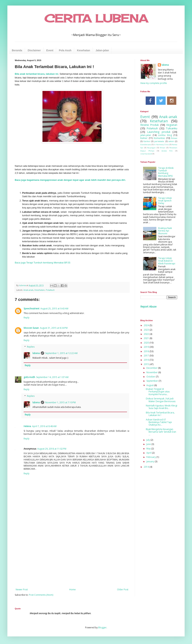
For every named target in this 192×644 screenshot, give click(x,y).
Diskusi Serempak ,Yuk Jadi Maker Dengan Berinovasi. (161, 400)
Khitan (162, 148)
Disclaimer (34, 50)
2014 (147, 467)
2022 (147, 334)
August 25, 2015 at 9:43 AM (54, 309)
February (151, 457)
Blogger (102, 627)
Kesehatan (84, 50)
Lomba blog (165, 135)
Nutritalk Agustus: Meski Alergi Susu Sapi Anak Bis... (162, 407)
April (149, 453)
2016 (147, 360)
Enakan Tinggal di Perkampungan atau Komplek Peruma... (158, 392)
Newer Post (22, 589)
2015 (147, 364)
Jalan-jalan (102, 50)
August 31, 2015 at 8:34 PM (54, 328)
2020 (147, 343)
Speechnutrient (31, 309)
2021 (147, 338)
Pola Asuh (65, 50)
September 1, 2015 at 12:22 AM (61, 353)
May (149, 449)
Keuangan (151, 148)
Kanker (147, 141)
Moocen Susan (31, 328)
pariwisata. (159, 141)
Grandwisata (146, 145)
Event (50, 50)
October (151, 377)
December (152, 368)
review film (167, 151)
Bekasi (174, 138)
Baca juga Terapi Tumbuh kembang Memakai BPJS (43, 263)
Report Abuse (148, 307)
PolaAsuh (50, 290)
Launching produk (159, 132)
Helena (27, 426)
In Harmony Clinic (161, 145)
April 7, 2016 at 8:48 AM (44, 426)
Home (72, 589)
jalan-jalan (146, 135)
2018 (147, 351)
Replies (31, 347)
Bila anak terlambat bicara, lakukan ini (37, 74)
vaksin (171, 141)
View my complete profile (154, 83)
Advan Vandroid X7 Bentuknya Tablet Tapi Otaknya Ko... (159, 422)
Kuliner (144, 138)
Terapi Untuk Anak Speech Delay (165, 201)
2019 (147, 347)
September (152, 381)
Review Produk (150, 125)
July (148, 440)
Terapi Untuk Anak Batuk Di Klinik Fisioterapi (167, 261)
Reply (26, 318)
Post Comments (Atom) (41, 595)
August (150, 385)
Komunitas (159, 138)
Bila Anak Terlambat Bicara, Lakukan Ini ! (160, 414)
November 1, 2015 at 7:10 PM (60, 402)
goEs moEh (29, 377)
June (149, 444)
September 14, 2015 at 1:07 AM (52, 377)
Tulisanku (172, 128)
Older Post (123, 589)
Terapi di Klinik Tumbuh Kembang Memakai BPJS (166, 172)
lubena (36, 353)
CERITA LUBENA (96, 18)
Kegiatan (172, 125)
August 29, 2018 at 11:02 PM (52, 449)
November (152, 372)
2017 (147, 356)
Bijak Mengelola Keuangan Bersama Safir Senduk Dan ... (161, 432)
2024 (147, 325)
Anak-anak (28, 290)
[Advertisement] (72, 558)
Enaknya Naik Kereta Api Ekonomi (165, 231)
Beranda (17, 50)
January (151, 461)
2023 (147, 330)
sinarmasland (146, 154)
